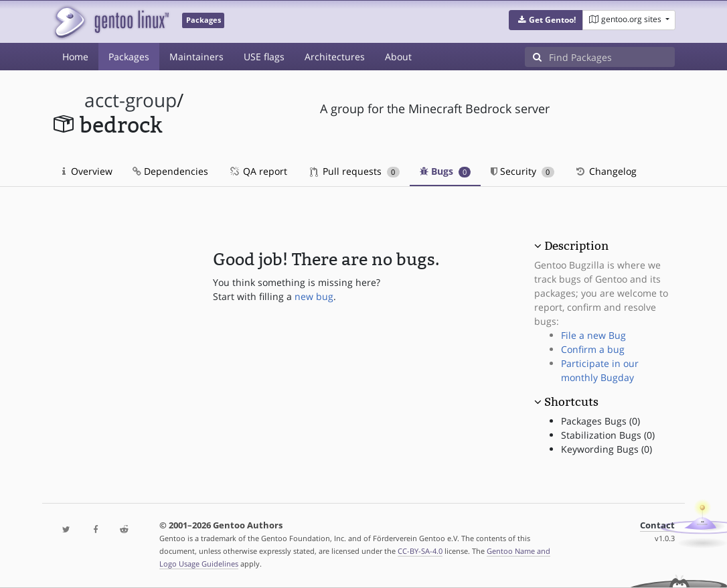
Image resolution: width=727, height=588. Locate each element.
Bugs (446, 171)
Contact (657, 525)
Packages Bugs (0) (600, 421)
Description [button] (576, 246)
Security (522, 171)
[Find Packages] (612, 57)
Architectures (335, 57)
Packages (129, 57)
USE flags (264, 57)
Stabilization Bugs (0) (608, 435)
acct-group (131, 100)
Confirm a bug (593, 349)
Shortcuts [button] (571, 402)
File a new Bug (593, 335)
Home (75, 57)
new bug (314, 296)
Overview (87, 171)
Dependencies (170, 171)
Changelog (605, 171)
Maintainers (196, 57)
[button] (546, 20)
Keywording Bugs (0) (607, 449)
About (398, 57)
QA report (258, 171)
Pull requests (355, 171)
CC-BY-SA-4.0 (420, 551)
